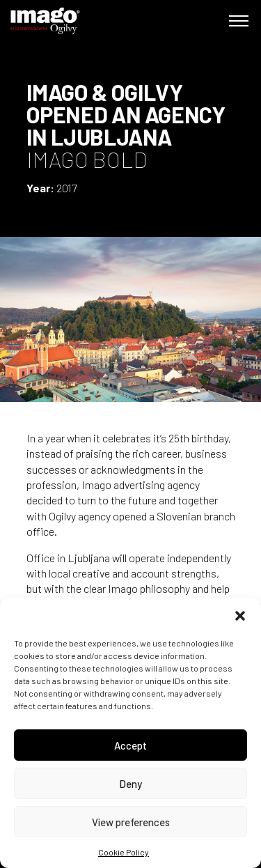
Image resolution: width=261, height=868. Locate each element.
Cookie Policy (124, 852)
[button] (240, 616)
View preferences (131, 822)
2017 (66, 188)
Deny (130, 784)
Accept (130, 745)
